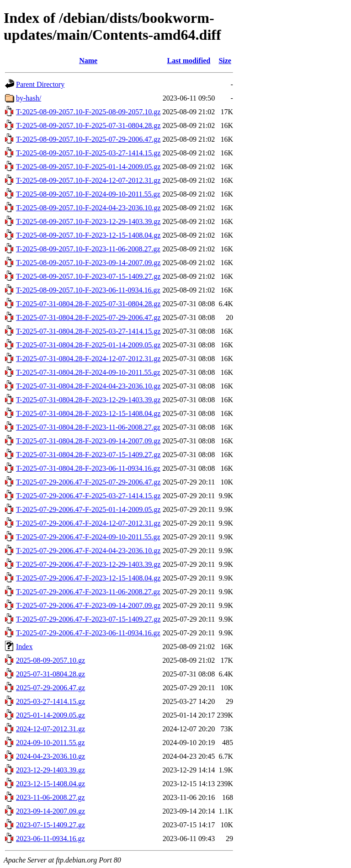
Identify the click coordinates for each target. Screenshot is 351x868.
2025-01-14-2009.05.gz (51, 715)
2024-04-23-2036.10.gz (51, 756)
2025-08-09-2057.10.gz (51, 660)
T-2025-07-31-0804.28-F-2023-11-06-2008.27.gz (88, 427)
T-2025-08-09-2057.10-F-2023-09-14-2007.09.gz (88, 263)
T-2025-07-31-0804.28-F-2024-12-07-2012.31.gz (88, 359)
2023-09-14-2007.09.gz (51, 811)
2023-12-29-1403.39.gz (51, 770)
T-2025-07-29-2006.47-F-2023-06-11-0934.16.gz (88, 633)
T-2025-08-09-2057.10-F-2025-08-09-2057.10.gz (88, 112)
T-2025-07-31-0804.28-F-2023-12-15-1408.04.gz (88, 413)
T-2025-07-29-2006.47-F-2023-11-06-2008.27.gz (88, 592)
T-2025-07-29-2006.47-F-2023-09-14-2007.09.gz (88, 605)
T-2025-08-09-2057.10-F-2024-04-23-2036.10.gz (88, 208)
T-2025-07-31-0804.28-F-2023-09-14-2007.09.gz (88, 441)
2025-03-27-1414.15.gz (51, 701)
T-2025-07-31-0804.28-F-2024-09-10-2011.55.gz (88, 372)
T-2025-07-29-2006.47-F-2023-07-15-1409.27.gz (88, 619)
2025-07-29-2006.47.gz (51, 688)
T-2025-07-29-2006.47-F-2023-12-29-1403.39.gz (88, 564)
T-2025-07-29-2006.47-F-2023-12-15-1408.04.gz (88, 578)
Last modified (189, 61)
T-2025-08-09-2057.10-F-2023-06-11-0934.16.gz (88, 290)
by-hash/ (29, 98)
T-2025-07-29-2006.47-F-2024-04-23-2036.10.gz (88, 551)
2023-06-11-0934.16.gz (51, 839)
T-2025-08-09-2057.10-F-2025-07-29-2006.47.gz (88, 139)
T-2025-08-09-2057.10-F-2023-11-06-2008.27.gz (88, 249)
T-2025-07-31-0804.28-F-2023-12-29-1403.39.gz (88, 400)
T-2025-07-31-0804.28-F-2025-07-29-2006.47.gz (88, 317)
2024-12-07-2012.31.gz (51, 729)
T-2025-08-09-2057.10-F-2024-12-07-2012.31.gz (88, 180)
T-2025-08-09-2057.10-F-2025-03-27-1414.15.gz (88, 153)
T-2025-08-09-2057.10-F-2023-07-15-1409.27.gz (88, 276)
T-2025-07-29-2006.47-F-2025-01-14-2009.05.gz (88, 509)
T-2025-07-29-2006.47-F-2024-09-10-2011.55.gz (88, 537)
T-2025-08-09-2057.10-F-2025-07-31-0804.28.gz (88, 125)
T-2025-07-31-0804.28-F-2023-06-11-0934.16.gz (88, 468)
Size (225, 61)
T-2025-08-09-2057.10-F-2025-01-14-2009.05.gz (88, 167)
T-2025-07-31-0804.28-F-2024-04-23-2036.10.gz (88, 386)
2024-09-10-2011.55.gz (51, 743)
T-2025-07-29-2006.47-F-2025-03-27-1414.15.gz (88, 496)
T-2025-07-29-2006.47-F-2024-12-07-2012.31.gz (88, 523)
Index (24, 647)
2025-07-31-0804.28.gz (51, 674)
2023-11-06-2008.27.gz (51, 797)
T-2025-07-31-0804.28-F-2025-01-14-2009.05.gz (88, 345)
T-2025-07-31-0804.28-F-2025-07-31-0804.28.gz (88, 304)
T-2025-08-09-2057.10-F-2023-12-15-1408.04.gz (88, 235)
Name (88, 61)
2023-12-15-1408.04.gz (51, 784)
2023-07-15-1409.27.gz (51, 825)
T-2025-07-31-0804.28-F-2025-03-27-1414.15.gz (88, 331)
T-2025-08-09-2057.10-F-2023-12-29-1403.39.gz (88, 221)
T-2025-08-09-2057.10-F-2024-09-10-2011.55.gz (88, 194)
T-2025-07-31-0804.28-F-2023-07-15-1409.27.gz (88, 455)
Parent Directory (40, 84)
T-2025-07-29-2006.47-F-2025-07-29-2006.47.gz (88, 482)
